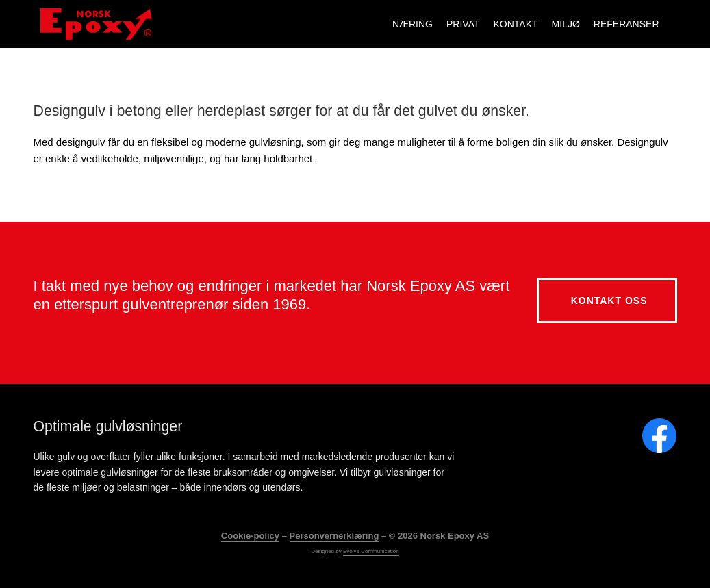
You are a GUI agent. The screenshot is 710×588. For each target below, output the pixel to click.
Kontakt (516, 24)
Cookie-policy (250, 535)
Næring (413, 24)
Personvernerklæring (334, 535)
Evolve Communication (371, 551)
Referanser (626, 24)
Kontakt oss (609, 299)
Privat (463, 24)
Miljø (566, 24)
